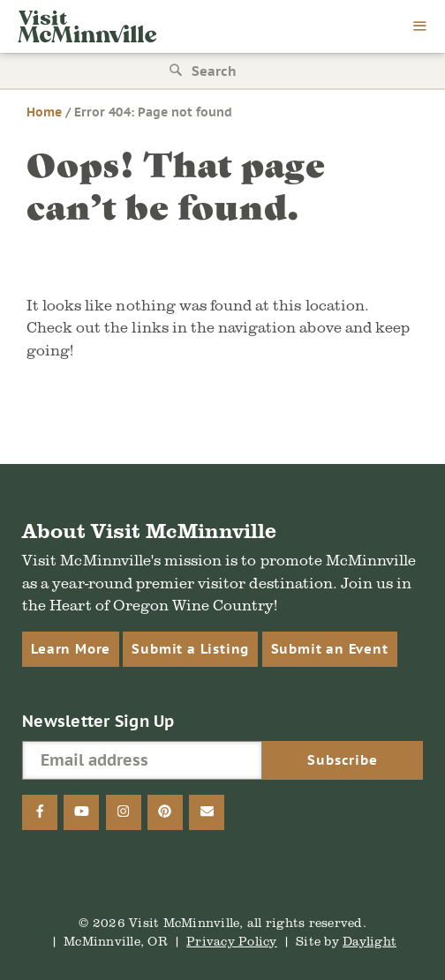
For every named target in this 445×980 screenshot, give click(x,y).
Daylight (370, 941)
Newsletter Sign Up (98, 721)
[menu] (420, 27)
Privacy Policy (232, 941)
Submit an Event (330, 649)
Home (44, 112)
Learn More (71, 649)
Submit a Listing (190, 649)
